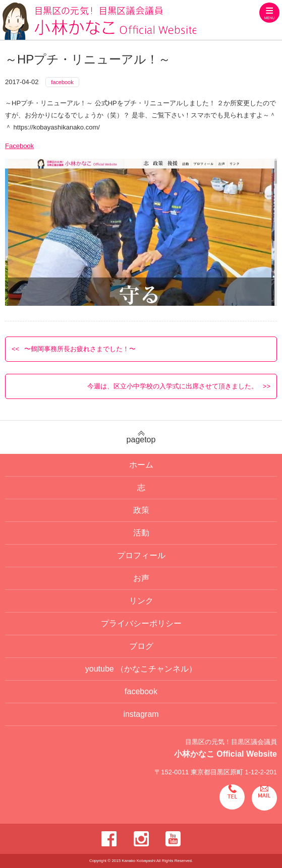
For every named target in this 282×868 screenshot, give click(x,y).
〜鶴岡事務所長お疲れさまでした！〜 (80, 349)
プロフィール (141, 555)
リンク (141, 601)
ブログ (141, 646)
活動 (141, 533)
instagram (141, 714)
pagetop (141, 437)
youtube (141, 669)
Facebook (19, 146)
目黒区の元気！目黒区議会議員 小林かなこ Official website (99, 21)
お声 (141, 578)
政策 (141, 510)
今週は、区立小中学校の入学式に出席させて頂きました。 (173, 386)
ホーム (141, 465)
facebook (62, 82)
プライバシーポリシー (141, 623)
